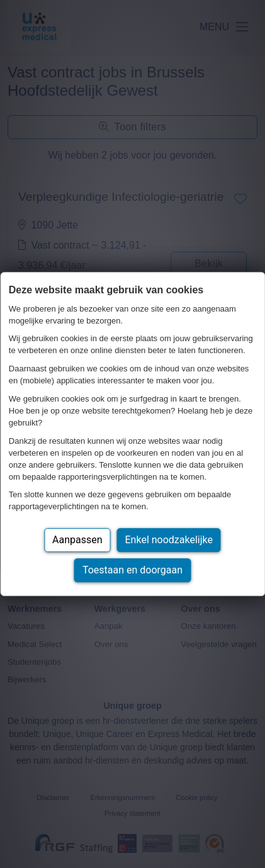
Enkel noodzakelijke (169, 540)
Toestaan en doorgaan (132, 570)
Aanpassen (77, 540)
